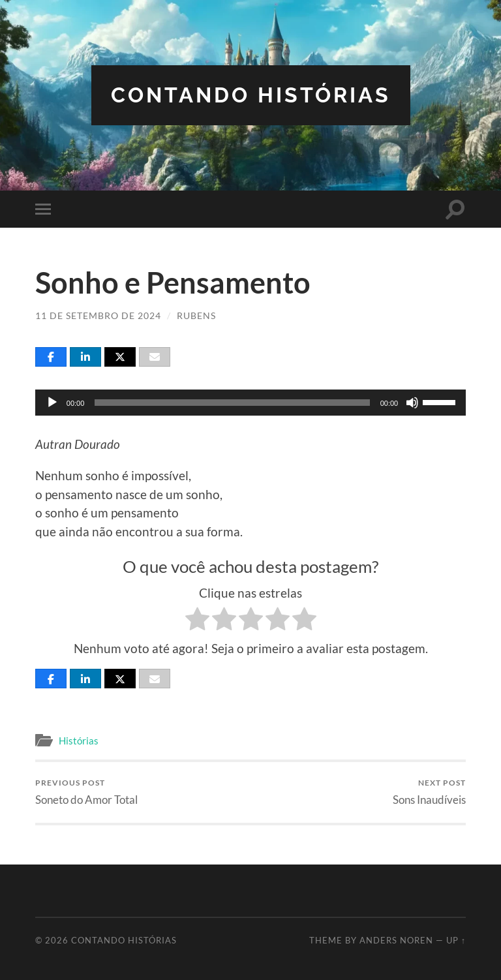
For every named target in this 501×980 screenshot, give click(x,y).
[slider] (232, 403)
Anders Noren (396, 940)
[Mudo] (412, 403)
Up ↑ (456, 940)
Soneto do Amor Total (86, 792)
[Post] (120, 357)
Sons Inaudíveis (429, 792)
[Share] (51, 357)
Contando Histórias (251, 95)
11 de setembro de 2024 (98, 315)
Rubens (196, 315)
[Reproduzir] (52, 403)
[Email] (155, 357)
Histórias (79, 741)
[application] (250, 403)
